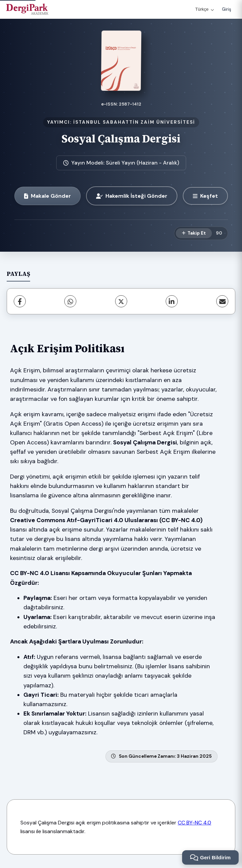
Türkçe (205, 9)
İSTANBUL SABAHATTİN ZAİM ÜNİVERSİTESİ (134, 122)
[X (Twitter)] (121, 301)
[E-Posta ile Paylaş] (222, 301)
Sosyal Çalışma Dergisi (121, 139)
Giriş (227, 9)
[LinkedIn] (172, 301)
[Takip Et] (194, 233)
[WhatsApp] (70, 301)
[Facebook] (20, 301)
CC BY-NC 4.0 (194, 823)
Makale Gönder (48, 196)
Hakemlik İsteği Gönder (132, 196)
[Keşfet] (205, 196)
